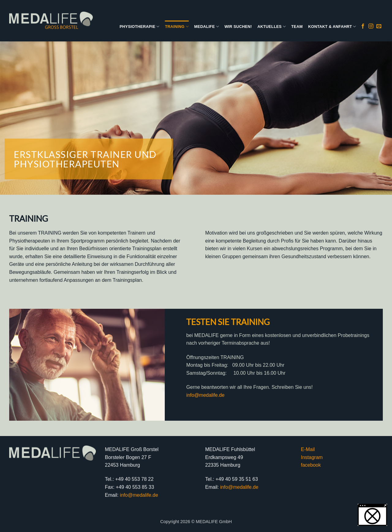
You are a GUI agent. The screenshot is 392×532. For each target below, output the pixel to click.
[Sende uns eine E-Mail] (379, 26)
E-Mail (308, 449)
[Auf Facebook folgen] (363, 26)
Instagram (312, 457)
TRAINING (177, 27)
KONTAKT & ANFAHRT (332, 27)
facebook (311, 465)
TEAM (297, 27)
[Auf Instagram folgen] (371, 26)
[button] (372, 515)
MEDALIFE (207, 27)
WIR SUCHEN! (238, 27)
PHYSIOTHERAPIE (140, 27)
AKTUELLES (271, 27)
